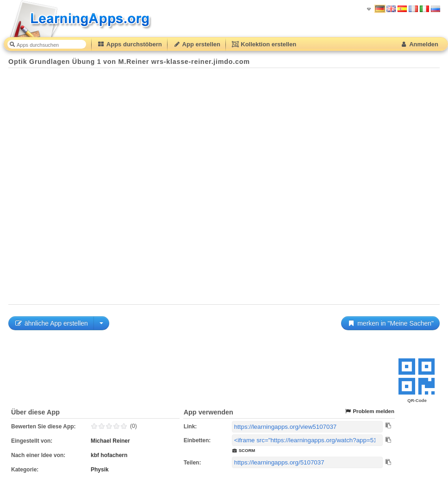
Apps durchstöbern (130, 44)
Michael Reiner (110, 441)
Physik (100, 470)
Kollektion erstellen (264, 44)
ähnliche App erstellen (51, 323)
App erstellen (197, 44)
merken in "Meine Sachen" (390, 323)
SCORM (244, 450)
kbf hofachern (109, 455)
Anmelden (419, 44)
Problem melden (369, 411)
